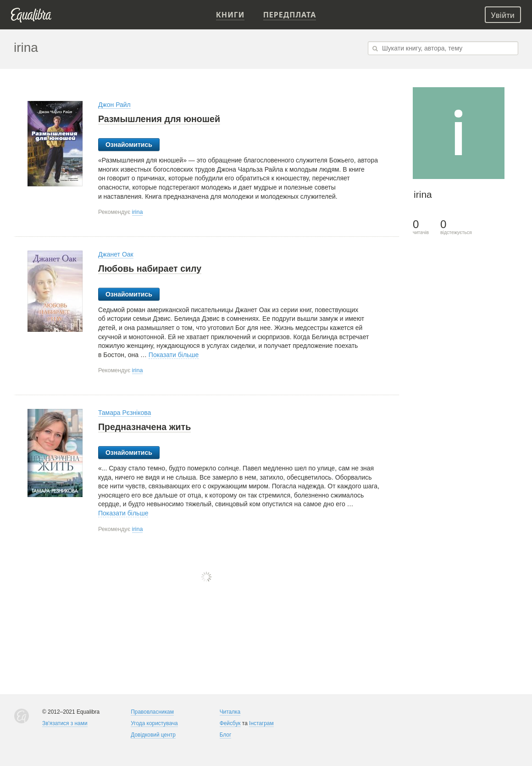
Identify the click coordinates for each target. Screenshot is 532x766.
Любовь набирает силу (150, 268)
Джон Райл (114, 105)
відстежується (456, 227)
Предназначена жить (144, 427)
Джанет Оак (116, 254)
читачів (421, 227)
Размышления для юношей (159, 119)
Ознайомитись (129, 145)
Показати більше (174, 355)
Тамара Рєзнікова (125, 413)
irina (138, 212)
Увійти (503, 15)
